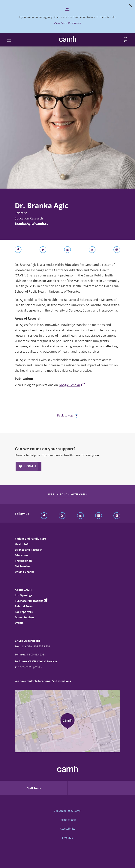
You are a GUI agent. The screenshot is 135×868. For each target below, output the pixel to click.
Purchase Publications (29, 601)
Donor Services (24, 617)
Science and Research (29, 550)
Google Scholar (72, 385)
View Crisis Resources (68, 23)
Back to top (67, 416)
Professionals (23, 561)
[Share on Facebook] (18, 250)
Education (21, 555)
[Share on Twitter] (43, 250)
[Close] (130, 6)
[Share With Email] (92, 250)
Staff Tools (34, 788)
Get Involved (23, 566)
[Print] (117, 250)
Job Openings (23, 595)
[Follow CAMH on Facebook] (44, 516)
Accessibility (67, 829)
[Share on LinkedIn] (67, 250)
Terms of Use (67, 820)
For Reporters (24, 612)
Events (19, 623)
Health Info (22, 544)
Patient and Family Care (30, 539)
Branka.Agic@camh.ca (32, 224)
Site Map (68, 838)
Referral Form (24, 606)
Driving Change (25, 572)
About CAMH (23, 590)
